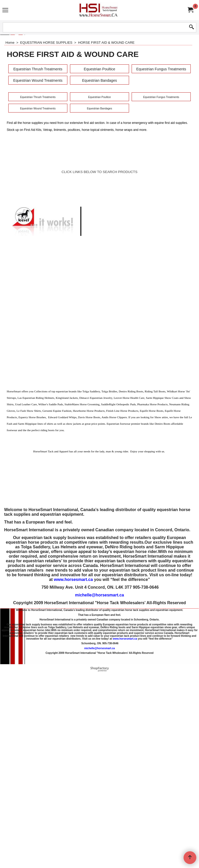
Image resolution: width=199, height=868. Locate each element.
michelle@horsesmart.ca (99, 770)
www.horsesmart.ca (73, 754)
